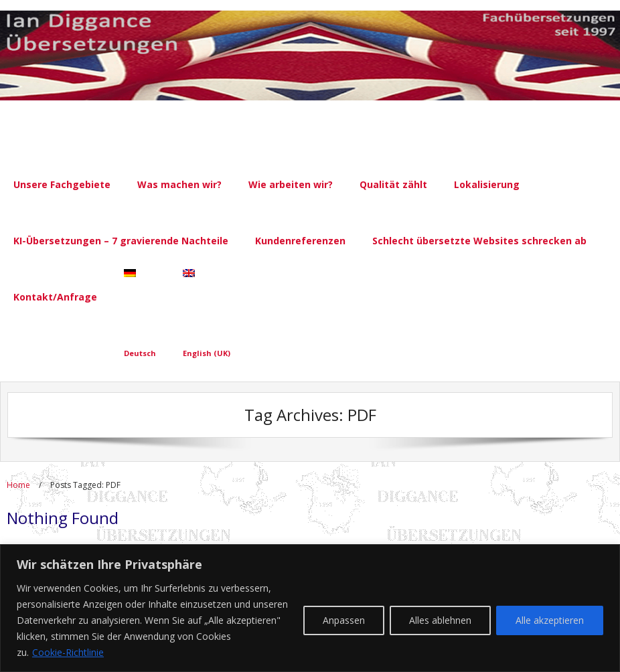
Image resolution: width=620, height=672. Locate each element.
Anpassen (344, 620)
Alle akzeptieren (550, 620)
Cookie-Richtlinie (68, 652)
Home (18, 485)
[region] (310, 608)
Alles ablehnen (440, 620)
